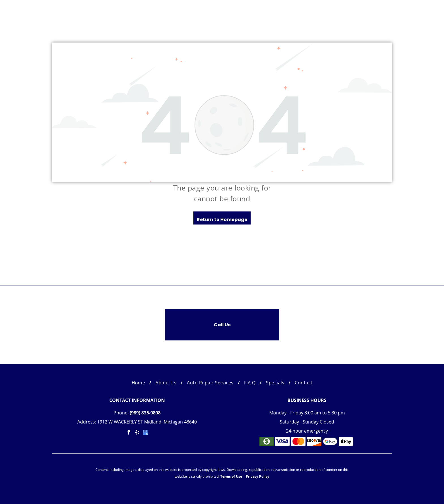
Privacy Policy (258, 476)
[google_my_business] (146, 433)
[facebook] (129, 433)
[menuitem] (139, 383)
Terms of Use (231, 476)
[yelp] (137, 433)
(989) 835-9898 (145, 413)
